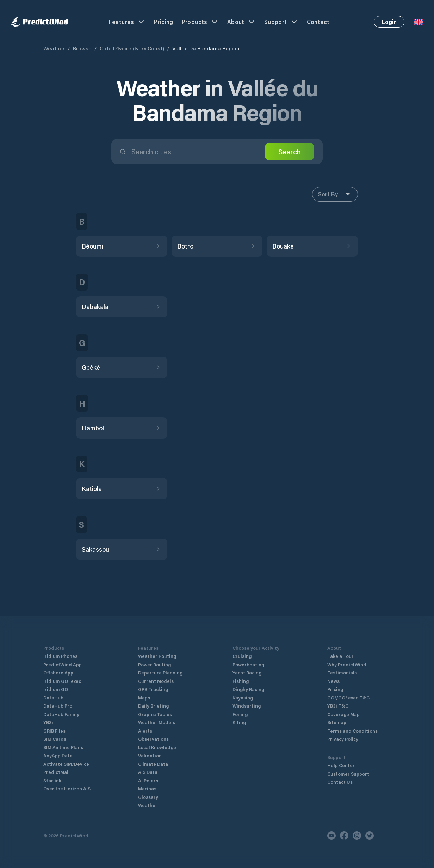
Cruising (242, 656)
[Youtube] (331, 836)
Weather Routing (157, 656)
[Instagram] (357, 836)
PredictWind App (63, 664)
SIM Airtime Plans (63, 747)
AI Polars (148, 780)
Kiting (239, 722)
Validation (150, 755)
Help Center (341, 765)
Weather (54, 48)
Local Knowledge (157, 747)
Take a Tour (340, 656)
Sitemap (337, 722)
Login (389, 22)
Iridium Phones (60, 656)
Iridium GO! (57, 689)
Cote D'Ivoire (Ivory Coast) (132, 48)
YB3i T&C (338, 706)
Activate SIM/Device (66, 764)
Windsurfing (247, 706)
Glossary (148, 797)
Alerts (145, 731)
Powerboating (248, 664)
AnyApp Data (58, 755)
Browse (82, 48)
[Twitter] (370, 836)
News (333, 681)
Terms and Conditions (352, 731)
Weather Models (157, 722)
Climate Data (153, 764)
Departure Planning (160, 673)
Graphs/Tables (155, 714)
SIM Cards (55, 739)
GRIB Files (54, 731)
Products (200, 22)
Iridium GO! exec (62, 681)
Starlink (52, 780)
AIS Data (148, 772)
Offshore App (58, 673)
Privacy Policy (343, 739)
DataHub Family (61, 714)
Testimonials (342, 673)
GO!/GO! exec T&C (348, 698)
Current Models (156, 681)
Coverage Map (343, 714)
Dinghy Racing (248, 689)
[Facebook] (344, 836)
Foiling (240, 714)
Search (290, 152)
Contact (318, 22)
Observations (153, 739)
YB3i (48, 722)
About (241, 22)
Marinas (147, 788)
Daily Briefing (153, 706)
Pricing (164, 22)
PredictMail (57, 772)
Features (127, 22)
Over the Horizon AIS (67, 788)
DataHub (53, 698)
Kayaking (243, 698)
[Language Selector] (418, 22)
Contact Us (340, 782)
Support (281, 22)
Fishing (241, 681)
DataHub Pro (58, 706)
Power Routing (154, 664)
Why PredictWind (347, 664)
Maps (144, 698)
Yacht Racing (247, 673)
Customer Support (348, 774)
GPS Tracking (153, 689)
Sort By (335, 194)
